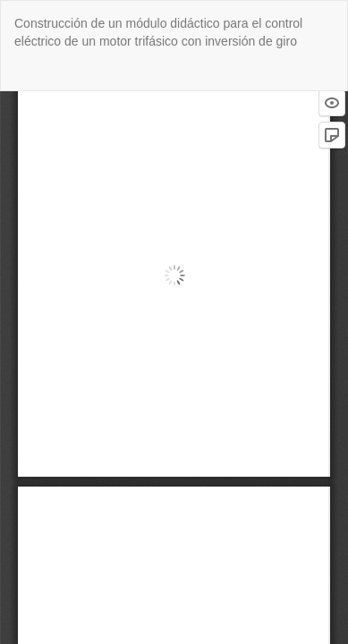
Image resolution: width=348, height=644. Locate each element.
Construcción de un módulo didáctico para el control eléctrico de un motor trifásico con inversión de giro (158, 32)
